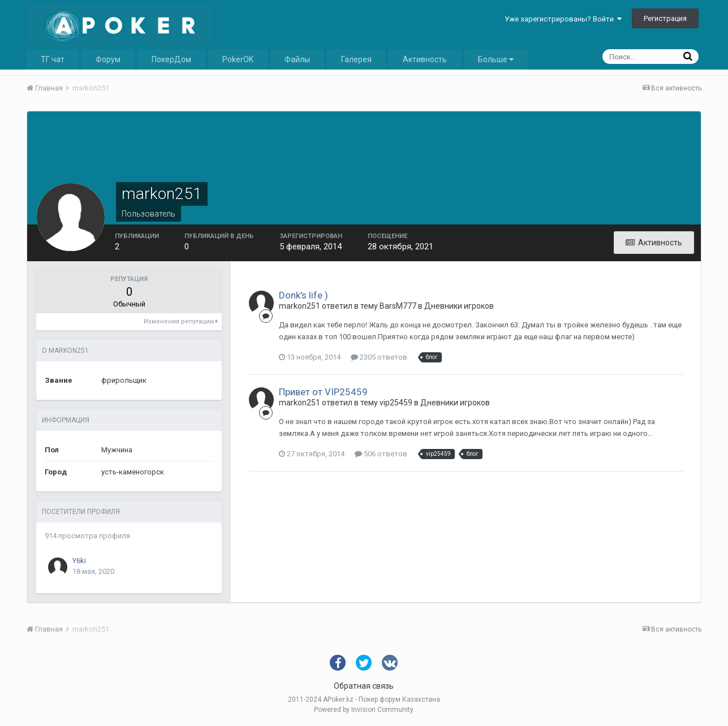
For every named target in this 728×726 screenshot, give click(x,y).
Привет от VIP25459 (323, 392)
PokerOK (238, 59)
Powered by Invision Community (364, 710)
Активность (425, 59)
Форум (108, 59)
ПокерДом (171, 59)
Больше (496, 59)
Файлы (297, 59)
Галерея (356, 59)
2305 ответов (379, 357)
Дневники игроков (459, 306)
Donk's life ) (303, 295)
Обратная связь (364, 686)
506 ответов (381, 454)
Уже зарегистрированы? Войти (563, 19)
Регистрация (665, 18)
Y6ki (79, 561)
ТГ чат (53, 59)
